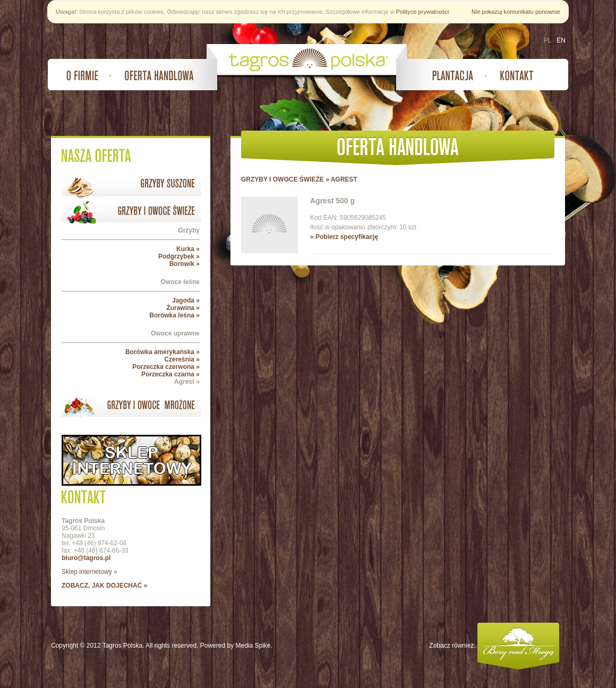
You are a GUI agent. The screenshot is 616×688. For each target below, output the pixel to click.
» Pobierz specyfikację (344, 237)
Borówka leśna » (174, 315)
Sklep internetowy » (89, 572)
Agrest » (187, 382)
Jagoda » (186, 300)
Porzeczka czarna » (170, 374)
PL (548, 40)
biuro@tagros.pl (86, 558)
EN (561, 40)
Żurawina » (183, 308)
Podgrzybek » (179, 256)
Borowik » (185, 264)
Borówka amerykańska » (162, 352)
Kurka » (188, 249)
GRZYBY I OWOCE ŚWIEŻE (283, 179)
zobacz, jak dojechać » (104, 586)
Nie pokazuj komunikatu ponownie (516, 12)
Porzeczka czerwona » (166, 367)
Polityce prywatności (423, 12)
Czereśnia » (182, 359)
